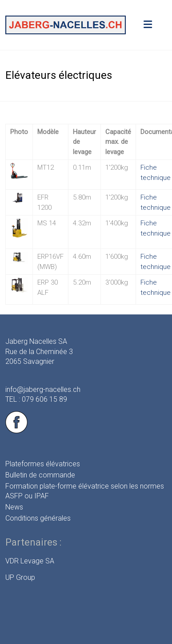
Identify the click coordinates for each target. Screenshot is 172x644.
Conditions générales (38, 518)
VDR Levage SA (30, 561)
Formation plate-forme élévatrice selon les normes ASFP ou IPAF (85, 491)
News (14, 507)
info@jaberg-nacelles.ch (43, 389)
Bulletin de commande (40, 475)
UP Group (20, 577)
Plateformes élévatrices (43, 464)
